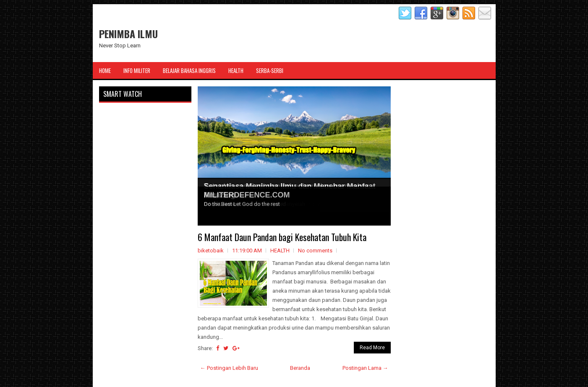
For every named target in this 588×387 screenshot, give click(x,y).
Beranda (300, 368)
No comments (315, 251)
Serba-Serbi (270, 70)
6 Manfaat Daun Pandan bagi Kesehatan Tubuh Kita (282, 237)
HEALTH (280, 251)
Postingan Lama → (365, 368)
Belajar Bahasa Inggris (189, 70)
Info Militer (137, 70)
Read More (372, 348)
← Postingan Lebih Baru (229, 368)
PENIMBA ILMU (128, 34)
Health (236, 70)
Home (105, 70)
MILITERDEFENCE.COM (247, 195)
